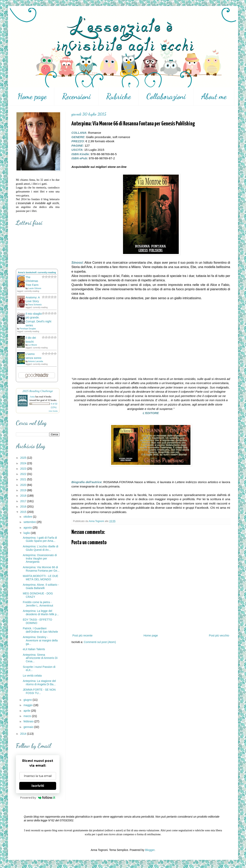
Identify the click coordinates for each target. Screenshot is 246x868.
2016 (24, 507)
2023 (24, 469)
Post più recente (82, 635)
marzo (28, 716)
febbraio (29, 721)
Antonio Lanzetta (36, 361)
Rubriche (119, 96)
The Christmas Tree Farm (32, 281)
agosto (28, 528)
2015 (24, 512)
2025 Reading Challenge (38, 391)
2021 (24, 479)
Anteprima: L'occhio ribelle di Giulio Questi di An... (41, 548)
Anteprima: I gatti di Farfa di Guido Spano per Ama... (40, 539)
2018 (24, 496)
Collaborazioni (166, 96)
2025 (24, 458)
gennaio (29, 727)
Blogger (150, 850)
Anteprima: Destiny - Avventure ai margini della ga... (40, 640)
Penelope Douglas (28, 329)
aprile (27, 711)
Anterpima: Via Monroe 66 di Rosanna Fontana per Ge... (41, 569)
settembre (30, 522)
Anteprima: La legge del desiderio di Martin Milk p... (41, 613)
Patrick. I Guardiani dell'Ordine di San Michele (40, 630)
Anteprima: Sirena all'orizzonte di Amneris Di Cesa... (40, 658)
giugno (28, 700)
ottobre (28, 517)
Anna (32, 397)
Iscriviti (38, 786)
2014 (24, 734)
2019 (24, 490)
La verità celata (32, 676)
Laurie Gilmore (35, 288)
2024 (24, 463)
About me (214, 96)
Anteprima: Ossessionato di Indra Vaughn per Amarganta (40, 558)
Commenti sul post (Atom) (100, 642)
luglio (27, 533)
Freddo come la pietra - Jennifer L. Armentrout (38, 604)
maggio (28, 705)
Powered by (38, 798)
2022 (24, 474)
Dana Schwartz (35, 305)
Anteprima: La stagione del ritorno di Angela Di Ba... (39, 683)
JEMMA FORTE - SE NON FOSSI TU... (39, 691)
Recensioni (76, 96)
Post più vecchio (219, 635)
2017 (24, 501)
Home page (32, 96)
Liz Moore (33, 345)
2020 (24, 485)
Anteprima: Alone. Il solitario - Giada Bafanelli (41, 586)
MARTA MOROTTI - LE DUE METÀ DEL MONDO (40, 578)
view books (53, 411)
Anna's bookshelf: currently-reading (37, 272)
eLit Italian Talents (34, 649)
